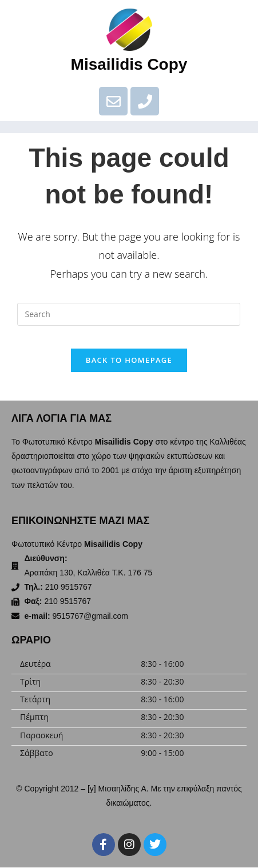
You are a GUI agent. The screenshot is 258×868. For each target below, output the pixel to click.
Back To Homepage (129, 360)
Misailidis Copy (129, 64)
